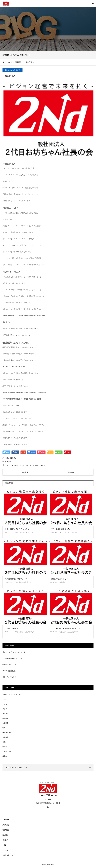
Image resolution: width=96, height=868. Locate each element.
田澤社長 (42, 465)
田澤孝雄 (13, 458)
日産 (4, 742)
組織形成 (5, 747)
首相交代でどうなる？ (59, 579)
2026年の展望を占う (9, 671)
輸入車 (5, 756)
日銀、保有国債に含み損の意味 (17, 529)
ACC (4, 699)
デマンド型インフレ (17, 465)
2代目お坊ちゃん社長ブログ (24, 533)
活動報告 (6, 830)
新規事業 (5, 737)
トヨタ (5, 704)
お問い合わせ (8, 855)
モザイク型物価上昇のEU (60, 529)
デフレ (7, 465)
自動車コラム (7, 751)
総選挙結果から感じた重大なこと (14, 658)
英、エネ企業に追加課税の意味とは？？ (66, 628)
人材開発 (5, 723)
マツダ (5, 709)
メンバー (6, 850)
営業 (4, 728)
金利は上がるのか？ (13, 628)
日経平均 (31, 465)
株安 (37, 465)
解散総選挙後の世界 (9, 665)
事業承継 (5, 714)
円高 (26, 465)
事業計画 (17, 70)
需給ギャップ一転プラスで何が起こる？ (16, 652)
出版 (4, 845)
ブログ (5, 840)
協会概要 (6, 820)
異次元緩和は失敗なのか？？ (16, 579)
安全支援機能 (7, 733)
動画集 (5, 835)
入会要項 (6, 825)
